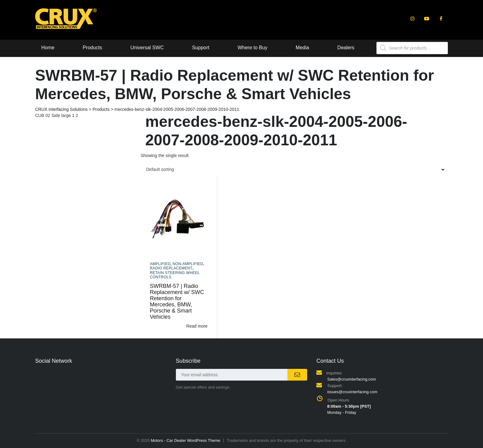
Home (48, 48)
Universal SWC (147, 48)
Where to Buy (252, 48)
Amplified (160, 264)
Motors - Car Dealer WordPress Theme (185, 440)
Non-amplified (188, 264)
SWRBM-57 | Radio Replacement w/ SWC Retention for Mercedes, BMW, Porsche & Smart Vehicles (177, 301)
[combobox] (294, 169)
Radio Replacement (171, 268)
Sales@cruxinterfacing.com (351, 379)
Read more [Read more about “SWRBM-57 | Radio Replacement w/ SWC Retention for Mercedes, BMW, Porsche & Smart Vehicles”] (197, 326)
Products (92, 48)
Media (302, 48)
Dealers (346, 48)
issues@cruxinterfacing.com (352, 392)
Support (201, 48)
